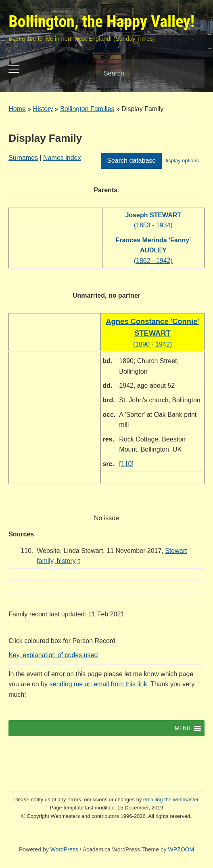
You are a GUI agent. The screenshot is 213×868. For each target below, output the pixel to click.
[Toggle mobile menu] (14, 69)
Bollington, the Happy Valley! (101, 22)
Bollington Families (87, 109)
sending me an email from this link (98, 684)
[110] (126, 464)
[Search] (140, 74)
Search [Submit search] (192, 74)
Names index (62, 158)
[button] (183, 728)
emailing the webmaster (171, 800)
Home (17, 109)
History (43, 109)
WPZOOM (181, 849)
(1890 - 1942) (152, 333)
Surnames (23, 158)
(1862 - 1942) (153, 250)
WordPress (64, 849)
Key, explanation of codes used (53, 655)
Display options (181, 161)
